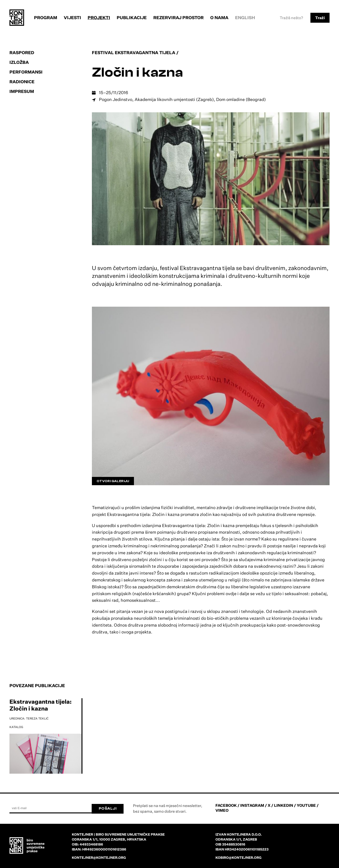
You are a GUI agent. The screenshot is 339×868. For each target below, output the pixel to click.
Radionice (22, 82)
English (245, 17)
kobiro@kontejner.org (238, 857)
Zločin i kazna (138, 72)
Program (46, 17)
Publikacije (132, 17)
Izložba (19, 62)
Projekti (99, 17)
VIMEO (222, 810)
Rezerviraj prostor (178, 17)
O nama (219, 17)
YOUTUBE (306, 805)
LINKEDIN (284, 805)
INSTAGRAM (252, 805)
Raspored (22, 52)
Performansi (26, 72)
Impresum (22, 91)
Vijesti (72, 17)
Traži (320, 18)
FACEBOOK (226, 805)
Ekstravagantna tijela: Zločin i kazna (41, 705)
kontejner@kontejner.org (99, 857)
